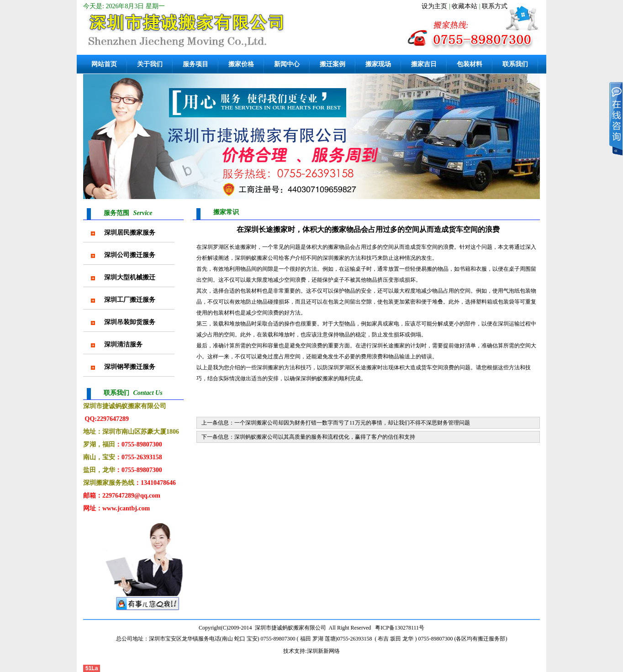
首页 (499, 211)
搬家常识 (521, 211)
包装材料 (470, 64)
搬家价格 (241, 64)
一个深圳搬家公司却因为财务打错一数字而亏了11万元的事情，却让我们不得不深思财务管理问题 (352, 423)
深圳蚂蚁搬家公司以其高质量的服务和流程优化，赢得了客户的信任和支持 (325, 437)
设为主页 (434, 6)
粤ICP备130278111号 (400, 628)
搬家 (333, 247)
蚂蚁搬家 (257, 258)
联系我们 (515, 64)
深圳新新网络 (323, 651)
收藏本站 (465, 6)
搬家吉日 (424, 64)
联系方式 (495, 6)
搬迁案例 (333, 64)
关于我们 (150, 64)
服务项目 (195, 64)
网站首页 (104, 64)
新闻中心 (287, 64)
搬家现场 (378, 64)
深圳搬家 (268, 367)
